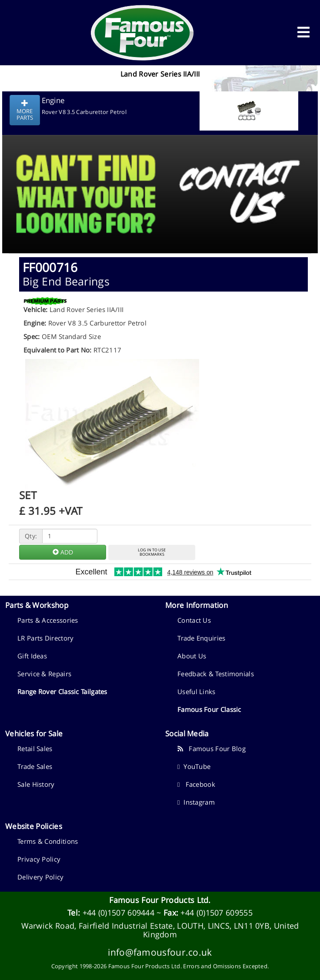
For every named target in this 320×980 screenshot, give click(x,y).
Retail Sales (35, 748)
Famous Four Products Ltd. (160, 900)
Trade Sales (35, 766)
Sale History (36, 784)
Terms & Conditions (48, 841)
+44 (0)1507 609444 (118, 913)
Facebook (196, 784)
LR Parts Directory (45, 638)
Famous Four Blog (212, 748)
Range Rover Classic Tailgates (62, 691)
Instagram (196, 802)
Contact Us (194, 620)
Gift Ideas (32, 656)
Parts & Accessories (48, 620)
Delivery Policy (41, 877)
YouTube (194, 766)
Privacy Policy (39, 859)
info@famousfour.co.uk (160, 952)
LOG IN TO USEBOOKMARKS (152, 552)
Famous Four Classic (209, 709)
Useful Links (197, 691)
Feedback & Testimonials (216, 674)
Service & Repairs (44, 674)
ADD (63, 552)
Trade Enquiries (202, 638)
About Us (192, 656)
